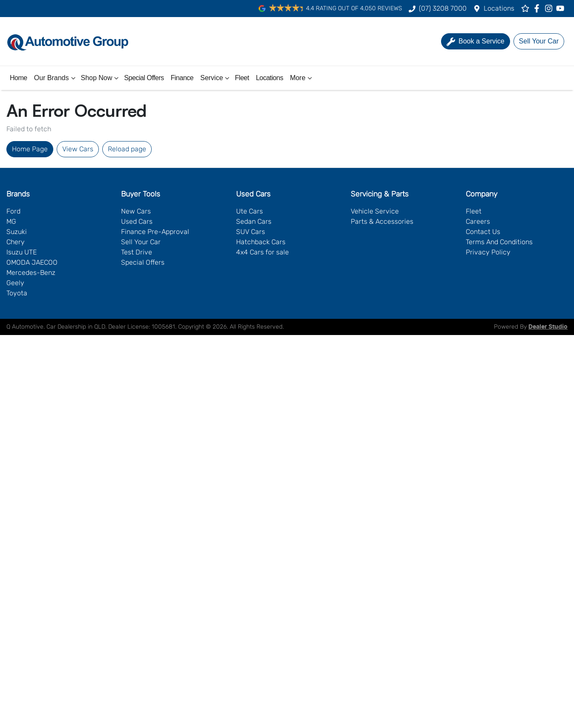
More (302, 78)
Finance (182, 78)
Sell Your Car (141, 242)
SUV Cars (251, 232)
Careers (478, 221)
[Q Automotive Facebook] (538, 8)
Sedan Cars (254, 221)
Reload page (127, 149)
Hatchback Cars (261, 242)
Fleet (242, 78)
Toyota (17, 293)
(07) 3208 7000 (443, 8)
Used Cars (137, 221)
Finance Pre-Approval (155, 232)
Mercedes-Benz (31, 273)
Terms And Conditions (499, 242)
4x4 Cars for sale (262, 252)
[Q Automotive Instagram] (550, 8)
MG (11, 221)
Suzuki (17, 232)
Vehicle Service (375, 211)
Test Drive (137, 252)
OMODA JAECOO (32, 262)
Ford (13, 211)
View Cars (78, 149)
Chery (16, 242)
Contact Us (483, 232)
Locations (499, 8)
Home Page (30, 149)
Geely (15, 283)
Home (19, 78)
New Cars (136, 211)
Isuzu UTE (22, 252)
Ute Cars (250, 211)
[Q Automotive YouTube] (562, 8)
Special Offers (144, 78)
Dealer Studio (548, 327)
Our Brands (56, 78)
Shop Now (101, 78)
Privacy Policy (488, 252)
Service (216, 78)
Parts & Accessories (382, 221)
